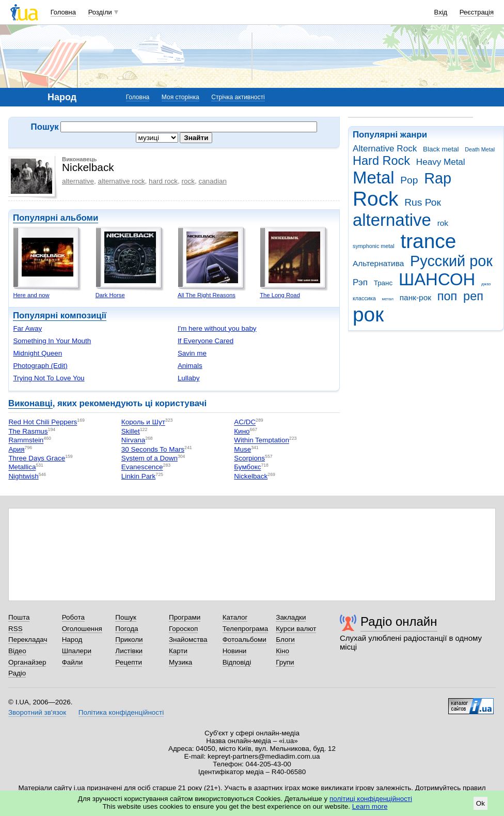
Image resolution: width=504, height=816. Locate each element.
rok (443, 223)
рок (368, 314)
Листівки (129, 651)
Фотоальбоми (245, 640)
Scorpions (249, 458)
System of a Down (149, 458)
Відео (17, 651)
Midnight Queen (37, 353)
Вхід (441, 12)
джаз (486, 284)
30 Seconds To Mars (153, 449)
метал (388, 299)
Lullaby (189, 378)
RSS (15, 629)
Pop (409, 180)
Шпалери (77, 651)
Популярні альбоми (56, 218)
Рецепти (129, 662)
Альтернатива (378, 263)
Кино (242, 431)
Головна (63, 12)
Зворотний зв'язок (37, 712)
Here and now (31, 295)
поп (447, 296)
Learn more (370, 806)
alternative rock (121, 181)
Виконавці (30, 403)
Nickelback (251, 476)
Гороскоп (183, 629)
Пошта (19, 617)
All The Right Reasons (207, 295)
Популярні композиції (60, 315)
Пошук (126, 617)
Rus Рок (423, 202)
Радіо (17, 673)
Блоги (285, 640)
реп (473, 296)
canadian (212, 181)
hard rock (163, 181)
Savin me (192, 353)
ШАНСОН (437, 279)
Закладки (291, 617)
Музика (180, 662)
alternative (392, 220)
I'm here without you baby (217, 328)
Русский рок (451, 261)
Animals (190, 366)
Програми (185, 617)
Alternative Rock (385, 149)
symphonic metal (374, 246)
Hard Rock (381, 161)
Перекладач (28, 640)
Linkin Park (138, 476)
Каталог (235, 617)
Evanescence (142, 467)
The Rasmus (28, 431)
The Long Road (280, 295)
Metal (374, 178)
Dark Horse (110, 295)
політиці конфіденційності (371, 799)
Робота (73, 617)
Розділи (100, 12)
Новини (235, 651)
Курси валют (296, 629)
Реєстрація (477, 12)
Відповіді (237, 662)
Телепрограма (246, 629)
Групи (285, 662)
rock (188, 181)
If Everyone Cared (206, 341)
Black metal (441, 149)
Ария (16, 449)
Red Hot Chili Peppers (43, 422)
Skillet (131, 431)
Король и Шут (143, 422)
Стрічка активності (238, 97)
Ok (481, 803)
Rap (438, 178)
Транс (383, 283)
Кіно (282, 651)
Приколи (129, 640)
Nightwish (23, 476)
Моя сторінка (180, 97)
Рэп (360, 282)
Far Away (27, 328)
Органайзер (27, 662)
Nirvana (133, 441)
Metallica (22, 467)
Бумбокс (247, 467)
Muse (242, 449)
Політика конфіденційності (121, 712)
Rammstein (26, 441)
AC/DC (245, 422)
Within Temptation (262, 441)
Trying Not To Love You (49, 378)
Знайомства (188, 640)
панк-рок (415, 297)
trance (428, 241)
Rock (375, 199)
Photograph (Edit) (40, 366)
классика (364, 298)
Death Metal (480, 149)
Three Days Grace (37, 458)
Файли (73, 662)
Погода (127, 629)
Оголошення (82, 629)
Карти (178, 651)
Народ (72, 640)
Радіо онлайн (399, 621)
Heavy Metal (441, 162)
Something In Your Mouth (52, 341)
